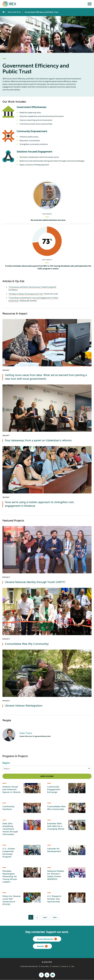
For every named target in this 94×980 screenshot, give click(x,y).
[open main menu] (90, 5)
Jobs (73, 966)
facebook (41, 975)
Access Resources (45, 939)
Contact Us (65, 966)
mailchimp (53, 975)
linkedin (47, 975)
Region (6, 763)
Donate (41, 946)
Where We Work (15, 12)
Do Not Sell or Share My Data (29, 966)
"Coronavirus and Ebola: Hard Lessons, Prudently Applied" (32, 287)
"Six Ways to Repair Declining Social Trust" (26, 294)
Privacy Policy (45, 966)
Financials (55, 966)
